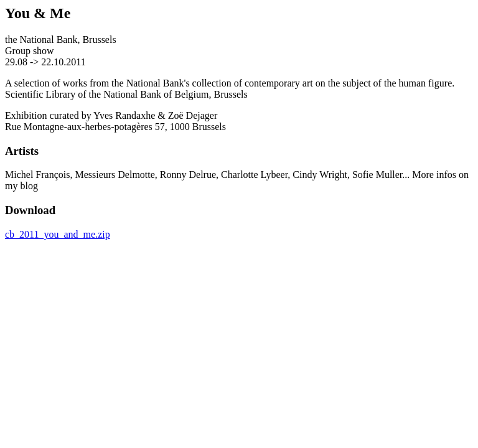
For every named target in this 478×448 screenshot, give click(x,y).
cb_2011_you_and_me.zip (58, 234)
